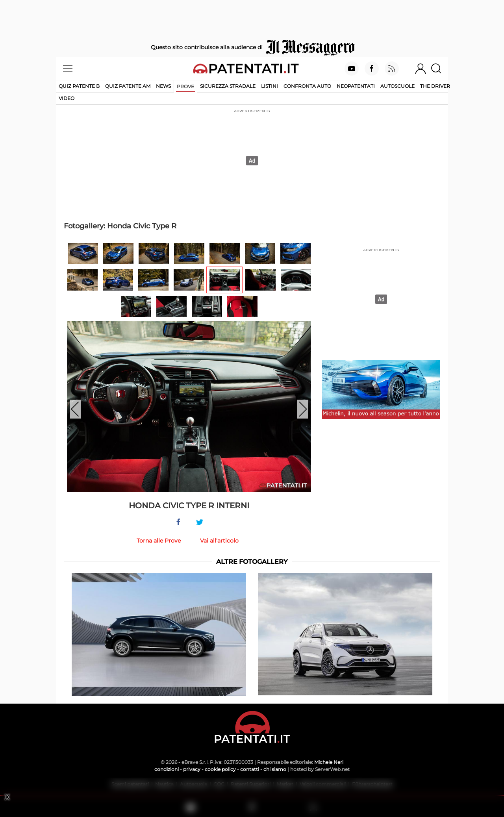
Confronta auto (307, 86)
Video (67, 98)
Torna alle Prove (159, 541)
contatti (250, 769)
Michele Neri (329, 762)
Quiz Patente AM (128, 86)
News (163, 86)
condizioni (167, 769)
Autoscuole (397, 86)
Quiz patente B (79, 86)
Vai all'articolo (219, 541)
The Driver (435, 86)
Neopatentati (356, 86)
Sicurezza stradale (228, 86)
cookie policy (220, 769)
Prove (185, 86)
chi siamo (275, 769)
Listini (270, 86)
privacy (192, 769)
